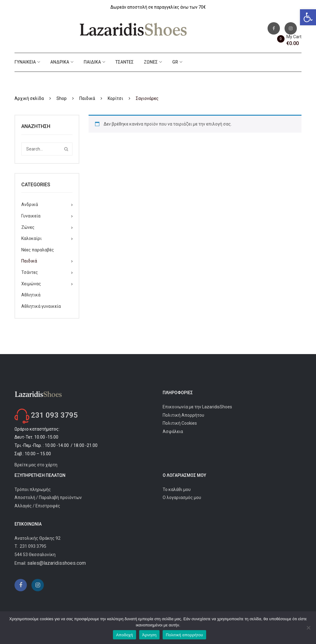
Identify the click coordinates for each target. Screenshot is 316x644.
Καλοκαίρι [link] (31, 238)
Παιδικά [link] (92, 62)
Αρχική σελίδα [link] (29, 98)
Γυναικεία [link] (25, 62)
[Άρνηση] (308, 628)
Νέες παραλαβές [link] (38, 250)
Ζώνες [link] (151, 62)
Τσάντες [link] (125, 62)
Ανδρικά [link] (60, 62)
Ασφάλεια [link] (173, 431)
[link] (308, 17)
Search (66, 149)
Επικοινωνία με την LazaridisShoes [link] (197, 407)
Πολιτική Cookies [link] (180, 423)
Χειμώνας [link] (31, 284)
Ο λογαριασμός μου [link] (182, 497)
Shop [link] (62, 98)
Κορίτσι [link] (115, 98)
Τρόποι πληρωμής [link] (33, 489)
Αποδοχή (125, 635)
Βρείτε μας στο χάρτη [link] (36, 465)
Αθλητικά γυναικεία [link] (41, 306)
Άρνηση (150, 635)
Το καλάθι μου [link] (177, 489)
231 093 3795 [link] (54, 415)
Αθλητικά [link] (31, 295)
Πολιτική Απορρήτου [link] (183, 415)
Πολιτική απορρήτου (184, 635)
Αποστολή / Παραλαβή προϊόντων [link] (48, 497)
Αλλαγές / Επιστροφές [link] (37, 506)
